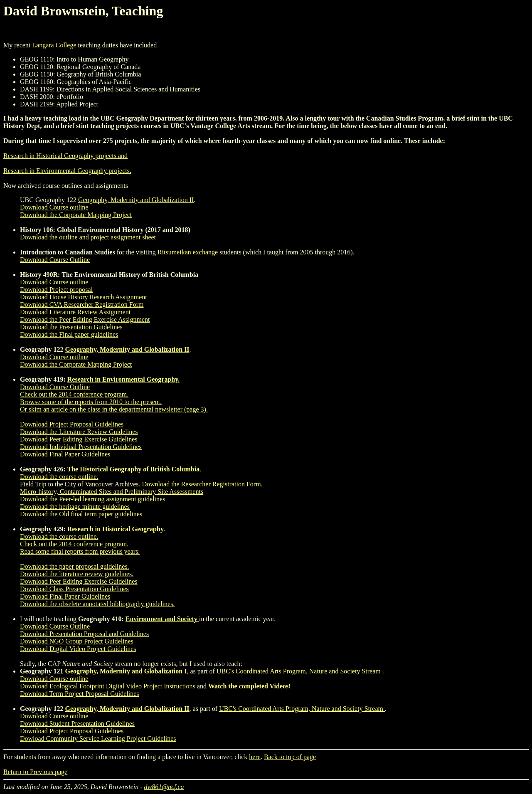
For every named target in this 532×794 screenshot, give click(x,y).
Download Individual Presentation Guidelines (81, 447)
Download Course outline (54, 207)
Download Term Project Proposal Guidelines (80, 694)
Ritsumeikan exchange (187, 252)
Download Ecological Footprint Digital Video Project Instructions (108, 686)
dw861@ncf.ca (164, 787)
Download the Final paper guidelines (69, 334)
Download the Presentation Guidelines (71, 327)
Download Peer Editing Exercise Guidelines (79, 439)
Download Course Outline (55, 260)
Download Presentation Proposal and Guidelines (84, 634)
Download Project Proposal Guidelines (72, 424)
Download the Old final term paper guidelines (81, 514)
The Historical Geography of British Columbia (133, 469)
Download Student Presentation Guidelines (77, 724)
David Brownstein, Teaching (83, 11)
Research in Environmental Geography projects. (67, 171)
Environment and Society (161, 619)
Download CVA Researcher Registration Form (82, 305)
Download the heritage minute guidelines (75, 507)
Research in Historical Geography (116, 529)
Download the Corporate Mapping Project (76, 215)
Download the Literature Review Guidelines (79, 432)
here (255, 757)
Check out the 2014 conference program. (74, 394)
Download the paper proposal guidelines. (75, 566)
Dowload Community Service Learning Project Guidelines (98, 739)
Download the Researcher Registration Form (201, 484)
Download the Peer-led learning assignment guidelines (92, 499)
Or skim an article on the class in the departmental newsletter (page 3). (114, 409)
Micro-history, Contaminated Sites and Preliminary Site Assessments (112, 492)
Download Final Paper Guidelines (65, 454)
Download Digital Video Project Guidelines (78, 649)
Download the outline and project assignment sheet (88, 237)
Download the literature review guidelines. (77, 574)
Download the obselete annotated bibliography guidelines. (97, 604)
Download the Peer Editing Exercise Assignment (85, 319)
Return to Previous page (35, 772)
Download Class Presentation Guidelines (74, 589)
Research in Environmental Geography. (124, 379)
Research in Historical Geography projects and (65, 156)
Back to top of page (290, 757)
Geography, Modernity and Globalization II (136, 200)
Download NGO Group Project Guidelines (77, 641)
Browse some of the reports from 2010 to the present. (91, 402)
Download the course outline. (59, 477)
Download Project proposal (56, 290)
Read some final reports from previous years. (80, 551)
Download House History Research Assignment (84, 297)
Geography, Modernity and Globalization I (126, 671)
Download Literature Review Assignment (75, 312)
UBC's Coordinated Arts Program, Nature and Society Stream (299, 671)
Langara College (54, 45)
